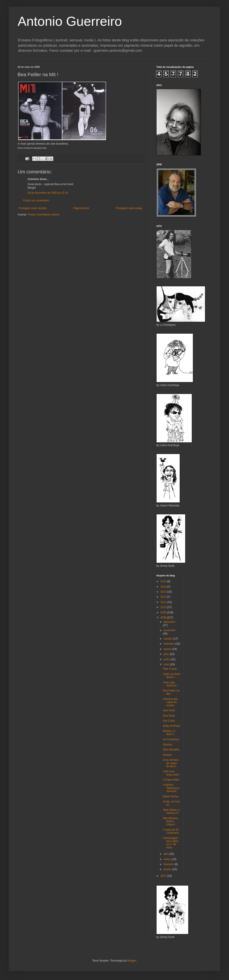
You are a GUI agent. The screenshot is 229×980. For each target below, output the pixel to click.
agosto (168, 649)
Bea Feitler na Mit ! (171, 692)
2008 (164, 618)
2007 (164, 876)
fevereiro (169, 864)
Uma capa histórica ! (170, 684)
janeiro (168, 869)
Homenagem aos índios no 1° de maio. (171, 843)
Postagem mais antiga (129, 208)
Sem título (169, 710)
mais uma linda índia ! (171, 773)
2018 (164, 587)
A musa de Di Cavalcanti (171, 831)
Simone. (168, 745)
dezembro (169, 622)
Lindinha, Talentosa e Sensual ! (171, 788)
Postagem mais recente (33, 208)
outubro (168, 639)
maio (167, 664)
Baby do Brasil (171, 726)
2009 (164, 612)
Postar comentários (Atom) (44, 215)
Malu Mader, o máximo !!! (171, 811)
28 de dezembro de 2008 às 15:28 (48, 193)
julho (167, 654)
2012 (164, 597)
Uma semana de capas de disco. (171, 763)
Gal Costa (169, 721)
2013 (164, 592)
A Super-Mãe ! (171, 780)
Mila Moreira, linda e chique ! (171, 821)
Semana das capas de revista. (170, 702)
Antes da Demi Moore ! (172, 676)
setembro (169, 644)
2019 (164, 581)
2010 (164, 607)
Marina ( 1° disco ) (169, 733)
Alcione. (168, 755)
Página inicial (81, 208)
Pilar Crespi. (170, 669)
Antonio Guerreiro (70, 21)
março (168, 859)
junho (167, 659)
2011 (164, 602)
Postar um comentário (36, 200)
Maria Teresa (171, 796)
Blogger (132, 961)
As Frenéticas (171, 739)
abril (166, 854)
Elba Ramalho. (172, 750)
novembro (169, 630)
